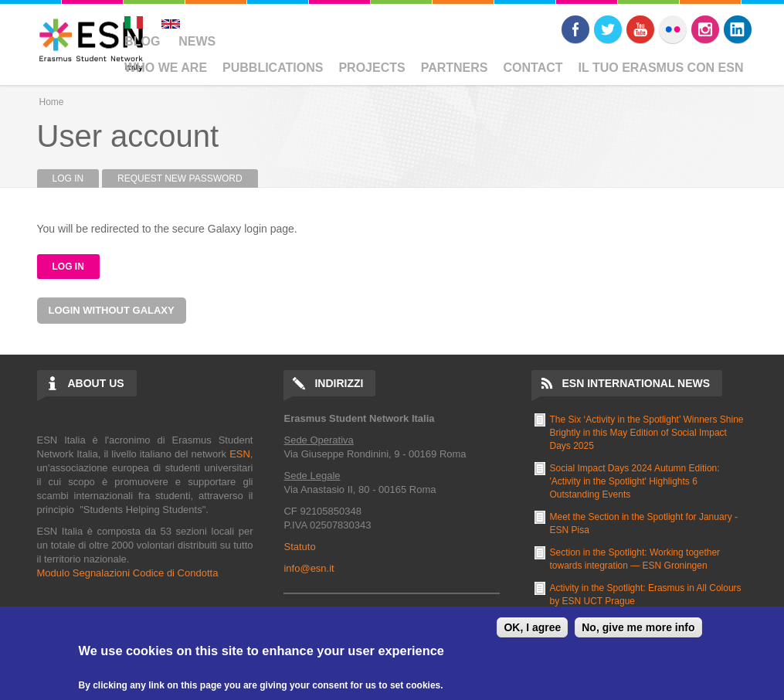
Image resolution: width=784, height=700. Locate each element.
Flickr (673, 29)
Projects (372, 68)
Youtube (640, 29)
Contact (533, 68)
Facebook (575, 29)
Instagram (705, 29)
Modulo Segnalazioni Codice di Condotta (128, 573)
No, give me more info (638, 627)
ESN (240, 454)
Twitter (608, 29)
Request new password (180, 178)
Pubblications (273, 68)
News (197, 41)
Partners (455, 68)
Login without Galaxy (112, 310)
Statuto (299, 547)
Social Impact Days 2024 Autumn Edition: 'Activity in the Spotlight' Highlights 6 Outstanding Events (635, 481)
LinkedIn (738, 29)
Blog (142, 41)
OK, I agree (532, 627)
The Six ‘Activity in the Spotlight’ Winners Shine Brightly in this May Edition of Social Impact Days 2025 (647, 433)
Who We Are (166, 68)
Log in (76, 178)
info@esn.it (309, 568)
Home (52, 102)
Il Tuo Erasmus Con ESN (661, 68)
